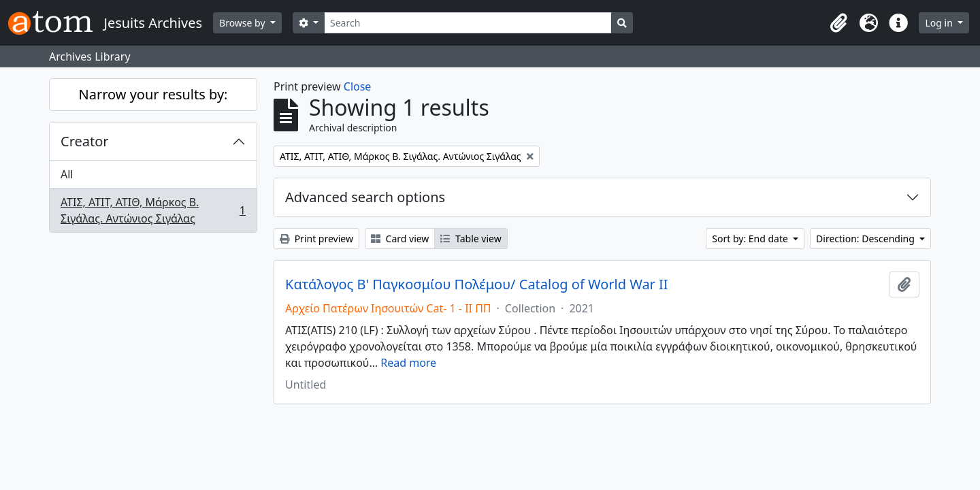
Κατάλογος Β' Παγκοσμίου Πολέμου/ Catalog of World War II (477, 284)
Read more (408, 363)
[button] (838, 23)
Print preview (316, 239)
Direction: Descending (866, 239)
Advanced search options (365, 197)
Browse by (243, 23)
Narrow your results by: (153, 94)
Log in (940, 23)
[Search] (468, 23)
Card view (400, 239)
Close (358, 86)
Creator (85, 141)
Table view (471, 239)
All (67, 174)
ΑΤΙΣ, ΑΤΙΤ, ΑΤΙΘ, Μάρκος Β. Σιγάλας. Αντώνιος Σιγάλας (153, 210)
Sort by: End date (751, 239)
